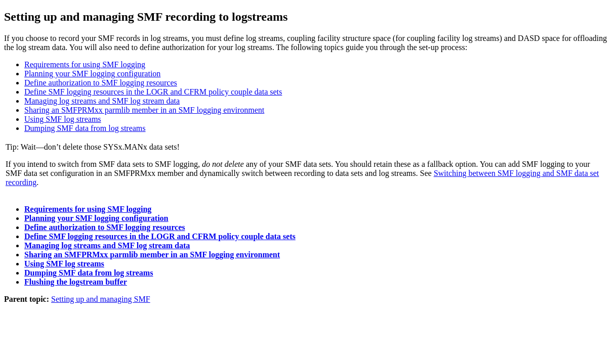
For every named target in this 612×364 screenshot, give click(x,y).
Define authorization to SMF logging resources (101, 83)
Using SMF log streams (63, 119)
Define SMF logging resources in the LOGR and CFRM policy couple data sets (153, 92)
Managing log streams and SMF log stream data (102, 101)
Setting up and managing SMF (101, 299)
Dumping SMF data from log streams (85, 128)
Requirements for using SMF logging (85, 64)
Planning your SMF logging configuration (92, 74)
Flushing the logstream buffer (76, 282)
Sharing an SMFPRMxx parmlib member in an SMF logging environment (144, 110)
